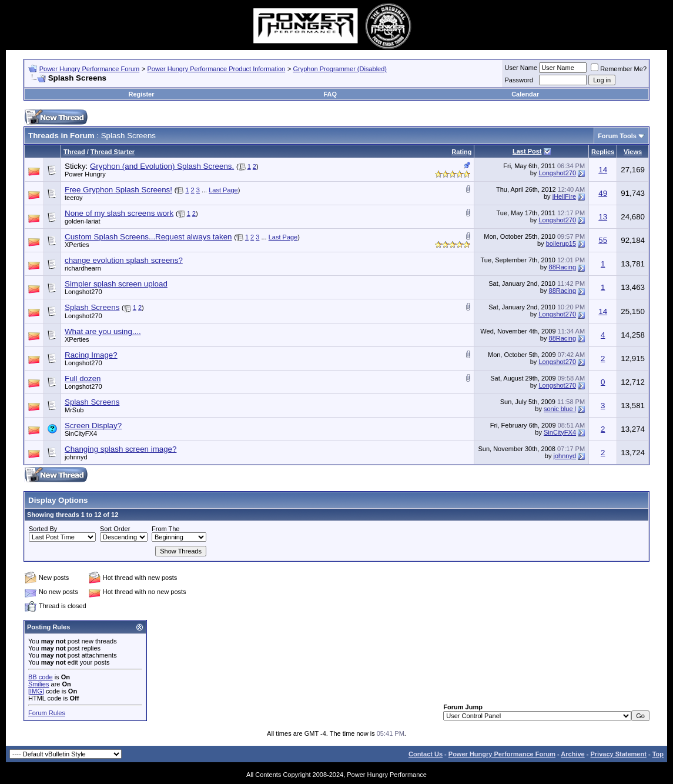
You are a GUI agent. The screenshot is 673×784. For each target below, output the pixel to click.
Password (519, 80)
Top (658, 754)
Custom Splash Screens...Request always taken (148, 237)
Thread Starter (113, 152)
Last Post (527, 151)
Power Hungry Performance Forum (90, 69)
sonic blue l (560, 409)
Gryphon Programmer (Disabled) (340, 69)
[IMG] (36, 691)
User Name (521, 68)
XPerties (77, 245)
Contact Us (426, 754)
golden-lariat (83, 221)
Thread (74, 152)
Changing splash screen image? (120, 449)
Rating (461, 152)
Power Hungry (85, 174)
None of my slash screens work (119, 213)
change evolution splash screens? (124, 260)
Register (141, 94)
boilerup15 (561, 243)
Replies (603, 152)
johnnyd (76, 457)
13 (603, 217)
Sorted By (43, 529)
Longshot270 (557, 173)
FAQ (330, 94)
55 (603, 240)
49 (603, 193)
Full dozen (83, 378)
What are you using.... (103, 331)
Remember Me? (619, 69)
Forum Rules (47, 713)
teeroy (74, 198)
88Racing (562, 267)
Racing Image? (91, 355)
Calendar (525, 94)
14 (603, 170)
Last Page (223, 190)
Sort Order (115, 529)
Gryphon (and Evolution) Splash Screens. (162, 166)
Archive (572, 754)
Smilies (38, 684)
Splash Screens (92, 307)
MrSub (74, 410)
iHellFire (564, 196)
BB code (41, 677)
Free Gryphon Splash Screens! (118, 190)
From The (165, 529)
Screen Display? (93, 426)
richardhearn (83, 268)
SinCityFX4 (81, 433)
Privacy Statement (618, 754)
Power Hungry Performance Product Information (216, 69)
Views (633, 152)
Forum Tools (617, 136)
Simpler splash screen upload (116, 284)
